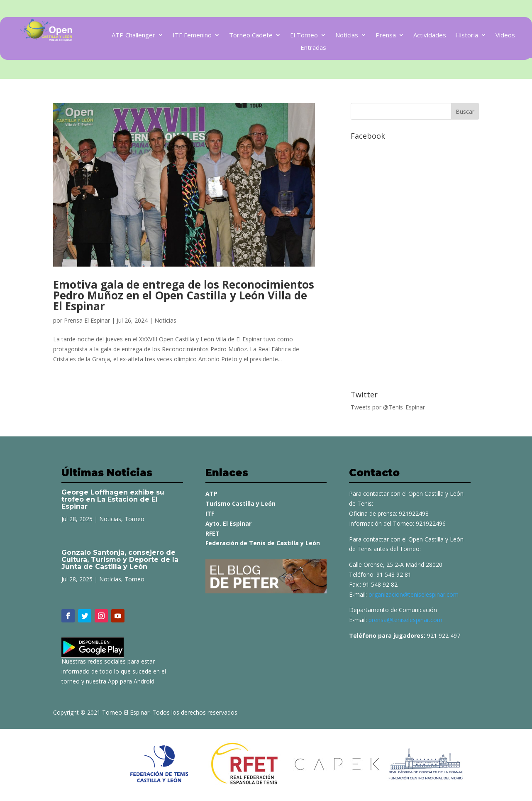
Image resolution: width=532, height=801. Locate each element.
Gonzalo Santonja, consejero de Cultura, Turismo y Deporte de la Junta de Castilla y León (120, 560)
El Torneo (304, 36)
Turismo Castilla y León (240, 503)
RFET (212, 533)
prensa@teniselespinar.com (405, 620)
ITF (210, 513)
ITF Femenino (192, 36)
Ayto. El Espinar (228, 523)
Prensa (386, 36)
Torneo (134, 519)
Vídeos (505, 36)
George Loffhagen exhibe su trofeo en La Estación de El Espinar (113, 499)
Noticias (347, 36)
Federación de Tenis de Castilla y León (263, 543)
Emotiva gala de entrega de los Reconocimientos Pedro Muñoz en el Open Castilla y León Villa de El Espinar (184, 295)
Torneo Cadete (251, 36)
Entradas (313, 48)
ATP (211, 494)
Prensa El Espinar (87, 320)
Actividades (430, 36)
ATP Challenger (133, 36)
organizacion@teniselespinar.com (414, 594)
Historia (467, 36)
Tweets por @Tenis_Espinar (388, 407)
